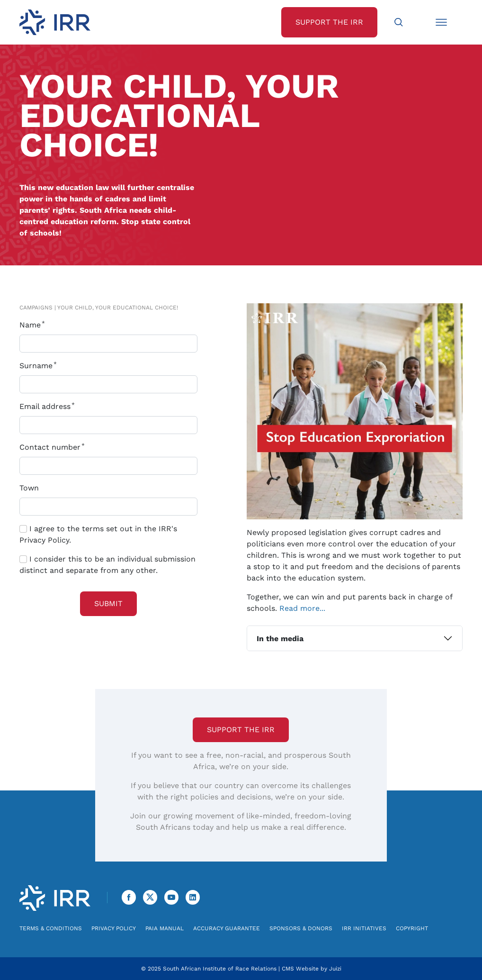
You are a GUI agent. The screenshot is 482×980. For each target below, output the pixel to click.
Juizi (335, 969)
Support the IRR (241, 730)
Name (34, 325)
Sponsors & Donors (301, 928)
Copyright (412, 928)
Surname (40, 366)
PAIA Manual (165, 928)
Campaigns (36, 308)
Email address (49, 406)
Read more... (302, 608)
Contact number (54, 447)
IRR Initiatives (364, 928)
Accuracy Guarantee (227, 928)
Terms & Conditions (51, 928)
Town (29, 488)
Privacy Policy (114, 928)
